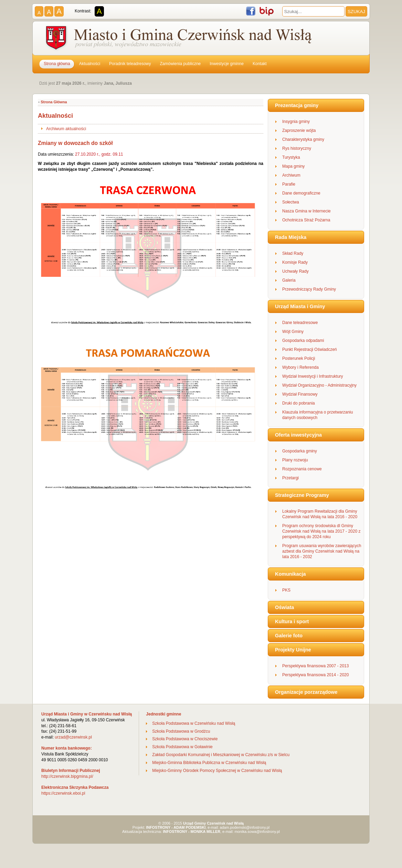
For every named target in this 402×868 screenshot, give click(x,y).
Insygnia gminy (296, 122)
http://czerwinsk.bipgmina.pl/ (67, 776)
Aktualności (90, 64)
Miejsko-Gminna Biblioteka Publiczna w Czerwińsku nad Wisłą (209, 763)
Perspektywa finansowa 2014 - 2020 (315, 675)
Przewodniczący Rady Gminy (309, 289)
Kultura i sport (292, 621)
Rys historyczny (297, 148)
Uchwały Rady (295, 271)
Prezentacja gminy (297, 105)
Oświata (284, 607)
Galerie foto (289, 636)
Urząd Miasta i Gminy (300, 306)
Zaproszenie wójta (299, 130)
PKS (286, 590)
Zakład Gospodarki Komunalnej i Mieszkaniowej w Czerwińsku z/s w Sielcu (221, 755)
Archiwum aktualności (66, 129)
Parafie (289, 184)
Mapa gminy (293, 166)
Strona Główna (54, 102)
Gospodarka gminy (300, 451)
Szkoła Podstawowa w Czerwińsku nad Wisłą (194, 723)
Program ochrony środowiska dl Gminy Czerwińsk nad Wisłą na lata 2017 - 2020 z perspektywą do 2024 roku (321, 531)
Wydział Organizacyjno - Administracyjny (319, 385)
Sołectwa (291, 202)
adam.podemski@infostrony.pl (245, 827)
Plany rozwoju (295, 460)
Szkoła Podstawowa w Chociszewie (185, 739)
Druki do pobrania (299, 403)
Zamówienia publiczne (181, 64)
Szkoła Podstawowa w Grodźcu (181, 731)
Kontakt (260, 64)
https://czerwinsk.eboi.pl (63, 793)
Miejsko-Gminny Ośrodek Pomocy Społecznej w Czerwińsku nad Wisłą (217, 771)
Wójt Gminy (293, 332)
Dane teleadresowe (300, 323)
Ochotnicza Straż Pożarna (306, 220)
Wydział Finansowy (300, 394)
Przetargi (290, 478)
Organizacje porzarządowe (306, 692)
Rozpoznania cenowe (302, 469)
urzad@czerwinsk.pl (73, 737)
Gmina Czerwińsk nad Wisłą (180, 39)
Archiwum (291, 175)
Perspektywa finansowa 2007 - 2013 (315, 666)
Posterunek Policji (299, 358)
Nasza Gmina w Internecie (306, 211)
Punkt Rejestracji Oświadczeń (310, 349)
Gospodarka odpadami (303, 341)
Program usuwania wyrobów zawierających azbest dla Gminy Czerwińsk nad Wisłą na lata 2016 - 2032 (322, 551)
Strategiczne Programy (302, 495)
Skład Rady (293, 253)
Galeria (289, 280)
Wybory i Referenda (300, 367)
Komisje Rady (295, 262)
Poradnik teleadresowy (130, 64)
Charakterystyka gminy (303, 139)
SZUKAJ (356, 12)
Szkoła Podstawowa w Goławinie (182, 747)
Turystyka (291, 157)
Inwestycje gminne (227, 64)
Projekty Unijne (293, 650)
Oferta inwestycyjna (298, 435)
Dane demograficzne (301, 193)
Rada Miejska (291, 237)
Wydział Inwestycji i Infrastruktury (313, 376)
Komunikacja (290, 574)
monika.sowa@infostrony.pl (257, 832)
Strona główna (57, 64)
